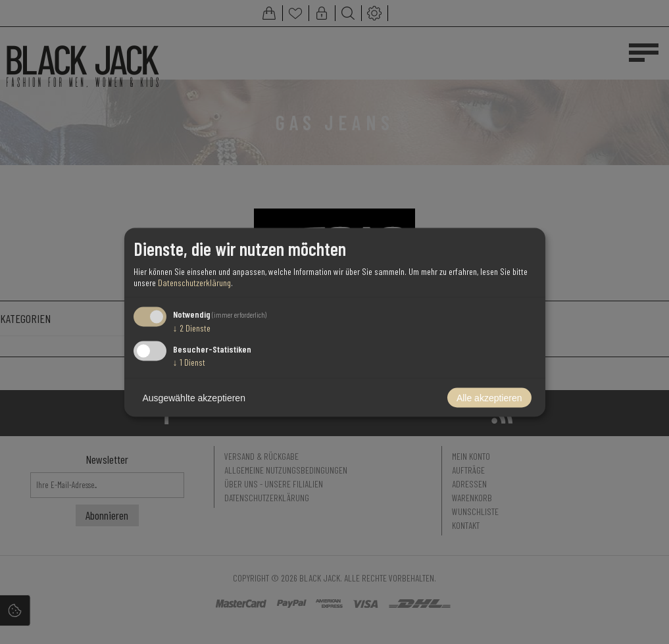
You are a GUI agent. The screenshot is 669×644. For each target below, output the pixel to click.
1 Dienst (189, 361)
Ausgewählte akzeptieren (194, 397)
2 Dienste (192, 328)
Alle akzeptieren (489, 397)
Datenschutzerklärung (194, 283)
